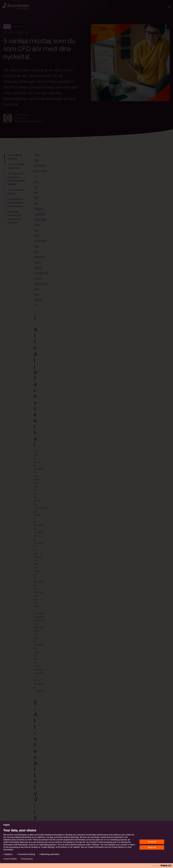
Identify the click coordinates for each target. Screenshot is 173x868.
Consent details (10, 859)
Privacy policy (27, 859)
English (8, 825)
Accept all (152, 842)
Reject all (152, 847)
